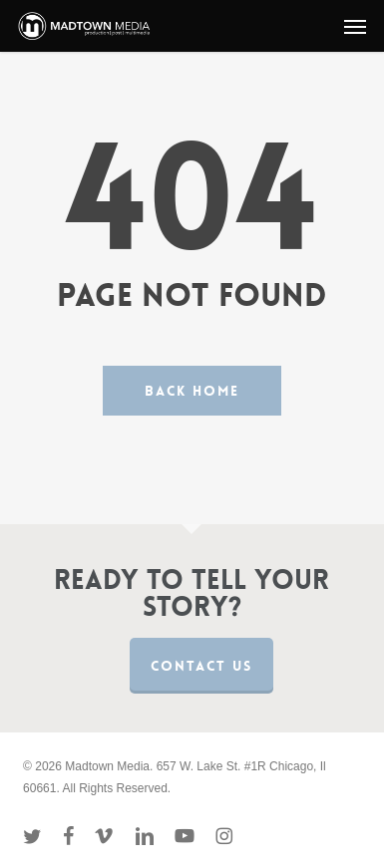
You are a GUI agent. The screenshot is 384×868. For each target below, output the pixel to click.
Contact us (201, 666)
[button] (355, 26)
